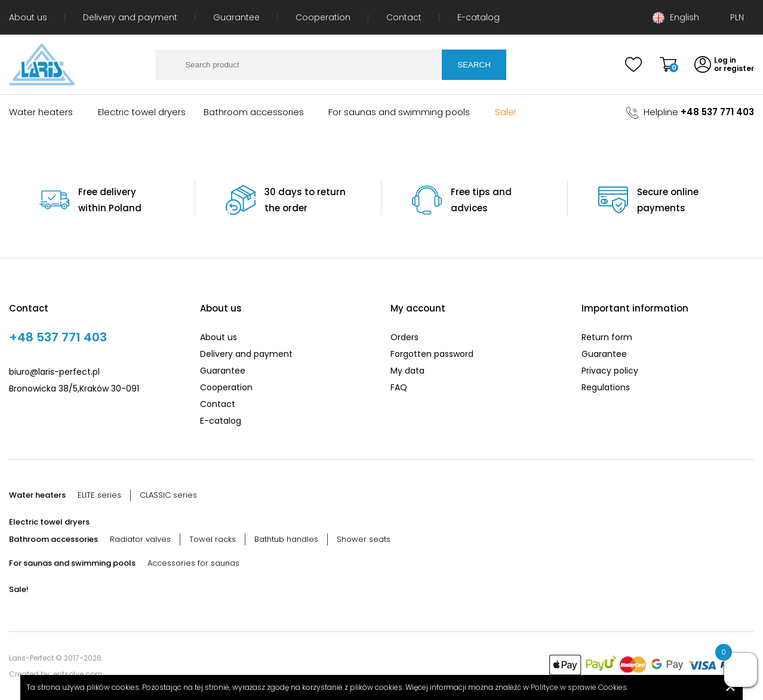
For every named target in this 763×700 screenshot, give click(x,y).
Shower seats (364, 539)
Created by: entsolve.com (56, 674)
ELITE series (99, 495)
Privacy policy (610, 371)
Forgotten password (432, 354)
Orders (404, 337)
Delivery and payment (130, 17)
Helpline (690, 112)
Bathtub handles (286, 539)
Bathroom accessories (254, 112)
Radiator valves (140, 539)
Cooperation (323, 17)
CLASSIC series (168, 495)
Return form (607, 337)
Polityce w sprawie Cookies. (579, 687)
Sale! (505, 112)
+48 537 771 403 (58, 337)
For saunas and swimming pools (399, 112)
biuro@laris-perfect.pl (54, 372)
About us (28, 17)
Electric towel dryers (142, 112)
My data (407, 371)
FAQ (399, 387)
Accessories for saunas (193, 563)
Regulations (606, 387)
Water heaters (41, 112)
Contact (404, 17)
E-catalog (479, 17)
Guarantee (236, 17)
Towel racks (213, 539)
